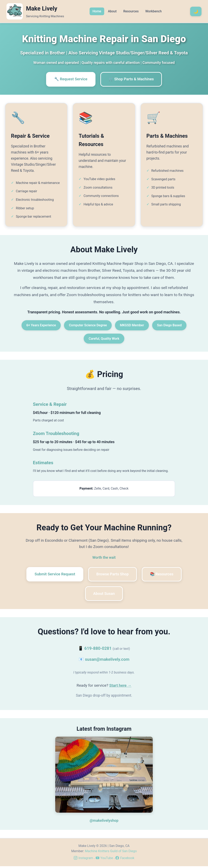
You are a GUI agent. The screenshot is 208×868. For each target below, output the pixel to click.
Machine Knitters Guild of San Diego (111, 853)
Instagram (83, 860)
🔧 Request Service (69, 79)
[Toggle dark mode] (196, 11)
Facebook (125, 860)
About (112, 11)
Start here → (120, 687)
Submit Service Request (53, 575)
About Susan (104, 595)
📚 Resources (164, 575)
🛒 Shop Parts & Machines (132, 79)
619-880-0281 (98, 650)
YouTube (104, 860)
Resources (131, 11)
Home (97, 11)
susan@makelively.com (107, 661)
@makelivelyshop (104, 822)
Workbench (153, 11)
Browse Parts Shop (113, 575)
